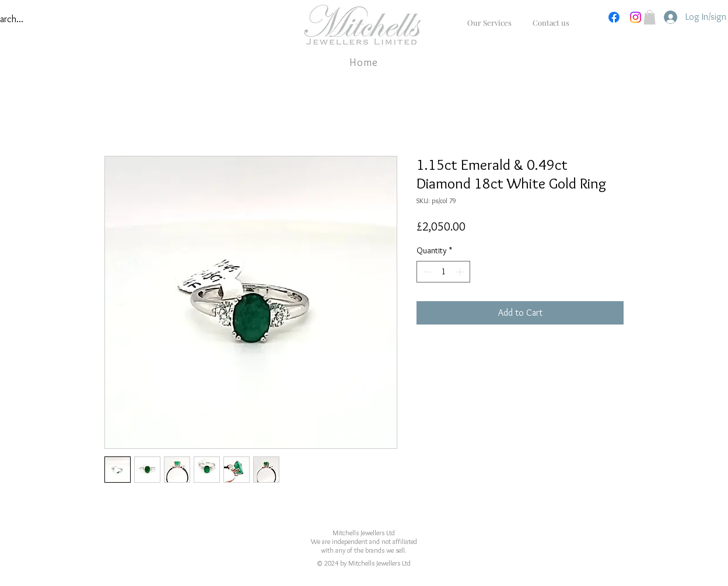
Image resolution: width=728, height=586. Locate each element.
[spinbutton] (443, 272)
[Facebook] (614, 17)
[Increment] (461, 272)
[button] (650, 17)
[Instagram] (636, 17)
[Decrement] (426, 272)
